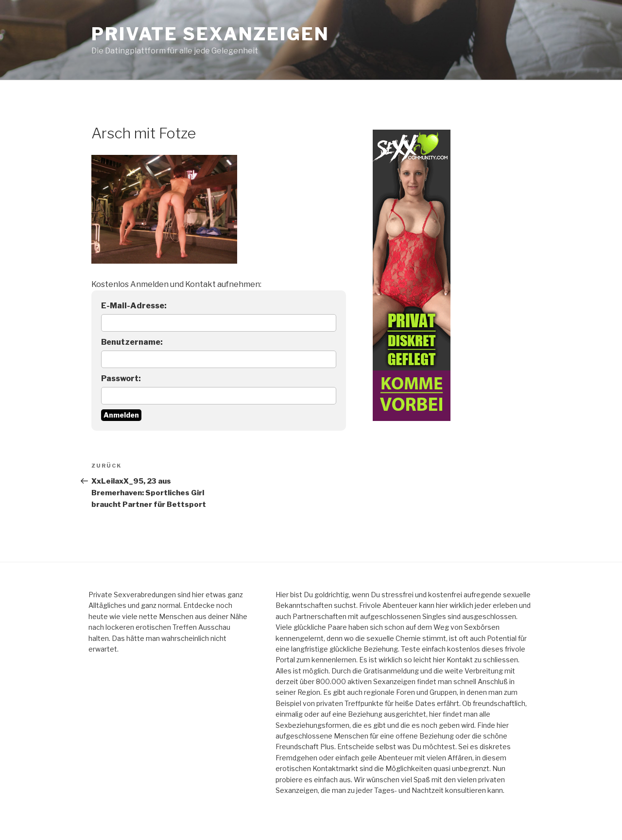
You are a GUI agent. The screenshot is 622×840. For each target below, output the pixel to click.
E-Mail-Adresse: (134, 306)
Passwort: (121, 378)
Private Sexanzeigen (210, 34)
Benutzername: (132, 342)
